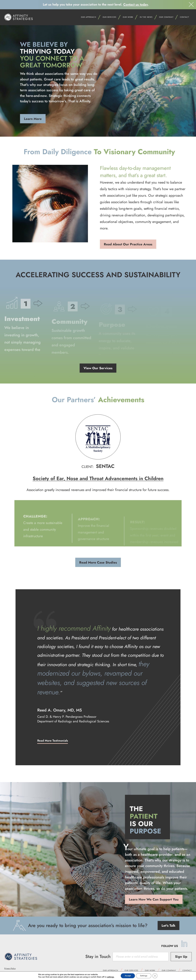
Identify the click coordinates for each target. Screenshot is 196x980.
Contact (184, 17)
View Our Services (98, 368)
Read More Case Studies (98, 562)
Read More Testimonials (53, 741)
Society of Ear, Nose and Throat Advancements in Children (98, 478)
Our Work (150, 970)
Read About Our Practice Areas (128, 244)
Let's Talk (169, 925)
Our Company (169, 970)
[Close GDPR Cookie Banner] (155, 976)
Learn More (33, 119)
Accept (128, 976)
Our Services (109, 17)
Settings (144, 976)
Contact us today (136, 4)
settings (110, 977)
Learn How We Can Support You (154, 899)
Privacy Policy (10, 968)
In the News (146, 17)
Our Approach (110, 970)
